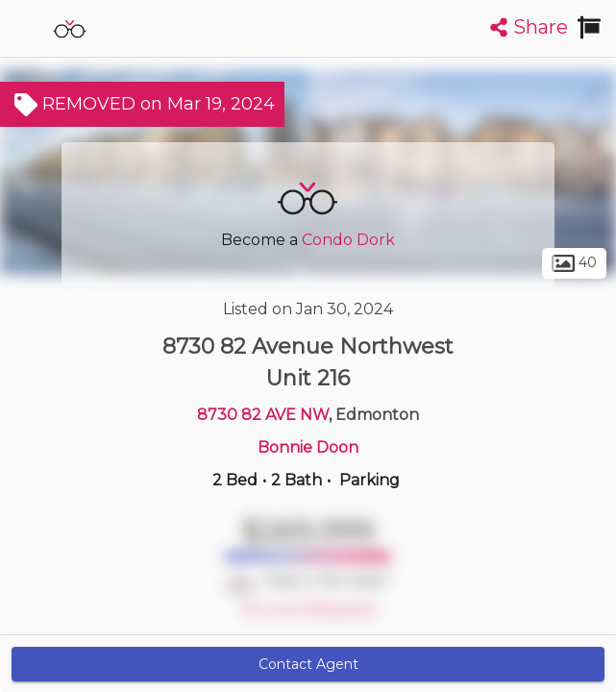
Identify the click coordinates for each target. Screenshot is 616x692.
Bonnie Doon (308, 447)
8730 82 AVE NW (263, 415)
